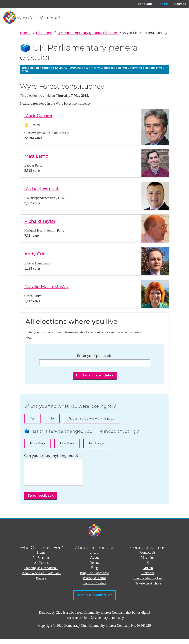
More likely (38, 443)
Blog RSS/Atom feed (94, 578)
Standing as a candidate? (41, 573)
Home (25, 33)
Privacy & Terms (95, 583)
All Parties (41, 568)
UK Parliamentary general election (88, 33)
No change (97, 443)
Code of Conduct (94, 588)
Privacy (41, 583)
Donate (95, 568)
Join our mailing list (95, 600)
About (95, 563)
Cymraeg (180, 4)
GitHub (148, 573)
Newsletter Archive (148, 588)
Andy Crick (36, 254)
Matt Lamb (36, 156)
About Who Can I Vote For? (41, 578)
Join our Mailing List (148, 583)
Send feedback (41, 501)
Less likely (67, 443)
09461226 (144, 631)
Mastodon (148, 563)
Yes (32, 419)
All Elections (41, 563)
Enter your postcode (103, 68)
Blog (94, 573)
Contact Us (148, 558)
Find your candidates (95, 375)
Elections (44, 33)
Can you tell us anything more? (51, 456)
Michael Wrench (42, 189)
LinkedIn (148, 578)
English (163, 4)
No (52, 419)
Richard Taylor (40, 221)
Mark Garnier (38, 116)
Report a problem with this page (92, 419)
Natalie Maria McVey (47, 287)
